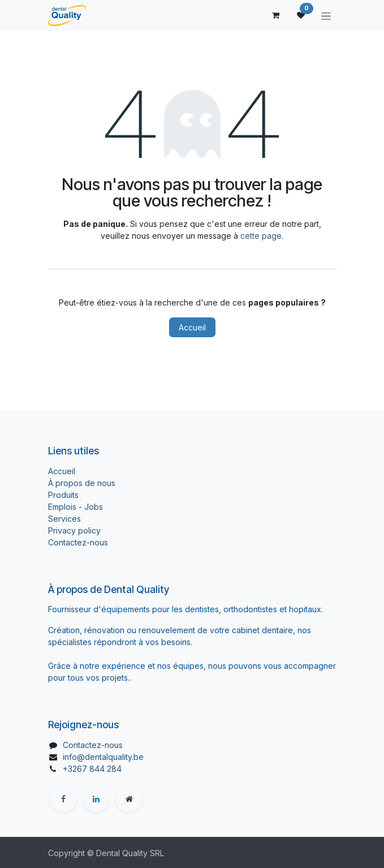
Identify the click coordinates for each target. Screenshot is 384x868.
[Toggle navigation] (326, 16)
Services (64, 519)
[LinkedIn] (96, 799)
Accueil (192, 327)
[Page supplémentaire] (129, 799)
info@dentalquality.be (103, 757)
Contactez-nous (78, 542)
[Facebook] (63, 799)
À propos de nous (82, 483)
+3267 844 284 (92, 769)
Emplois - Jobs (75, 507)
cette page (261, 236)
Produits (63, 495)
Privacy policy (74, 530)
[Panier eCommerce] (276, 15)
